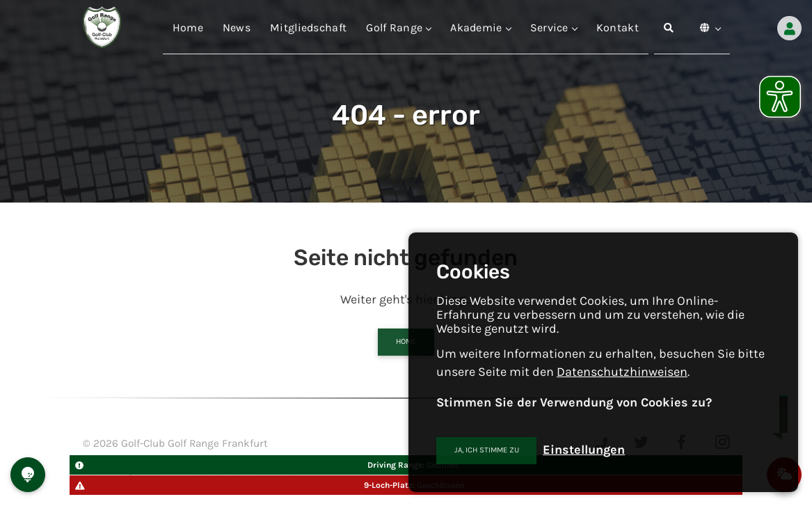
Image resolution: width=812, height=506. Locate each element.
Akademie (480, 27)
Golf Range (398, 27)
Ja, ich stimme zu (487, 450)
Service (554, 27)
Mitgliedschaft (308, 27)
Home (188, 27)
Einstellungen (584, 450)
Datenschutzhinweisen (622, 372)
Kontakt (618, 27)
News (237, 27)
